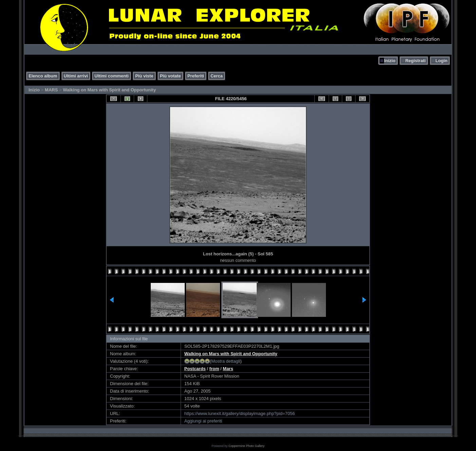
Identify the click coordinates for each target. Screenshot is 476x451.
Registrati (416, 61)
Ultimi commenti (112, 76)
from (214, 369)
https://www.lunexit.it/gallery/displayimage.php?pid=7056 (240, 413)
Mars (228, 369)
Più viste (144, 76)
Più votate (170, 76)
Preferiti (196, 76)
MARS (51, 90)
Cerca (217, 76)
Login (442, 61)
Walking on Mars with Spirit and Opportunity (109, 90)
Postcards (195, 369)
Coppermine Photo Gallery (246, 446)
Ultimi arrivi (76, 76)
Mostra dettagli (226, 361)
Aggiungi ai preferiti (203, 421)
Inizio (390, 61)
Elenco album (43, 76)
